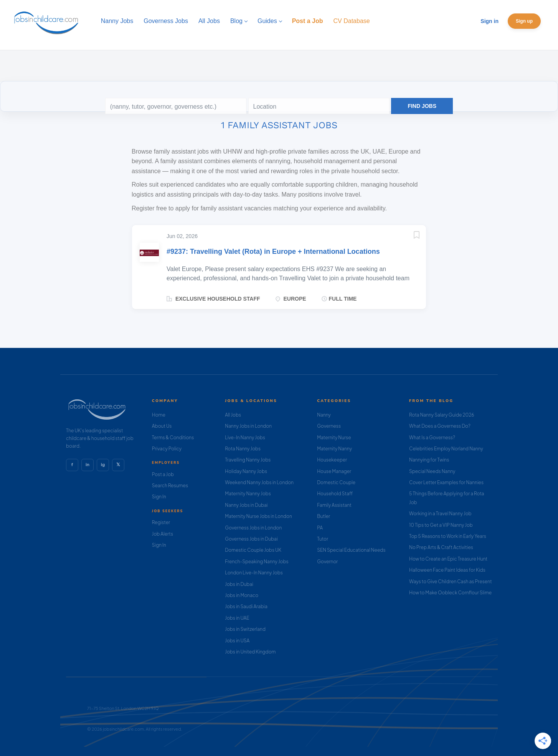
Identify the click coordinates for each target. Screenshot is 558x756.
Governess (329, 426)
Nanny (324, 415)
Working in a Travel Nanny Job (440, 514)
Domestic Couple (336, 482)
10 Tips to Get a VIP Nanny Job (441, 525)
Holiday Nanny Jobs (246, 471)
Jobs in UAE (237, 618)
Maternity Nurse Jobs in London (258, 516)
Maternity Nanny (334, 449)
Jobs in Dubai (239, 584)
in (87, 465)
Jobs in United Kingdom (250, 652)
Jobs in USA (237, 641)
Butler (324, 516)
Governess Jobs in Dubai (251, 539)
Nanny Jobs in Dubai (246, 505)
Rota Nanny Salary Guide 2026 (442, 415)
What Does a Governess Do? (440, 426)
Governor (327, 562)
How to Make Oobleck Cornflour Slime (450, 593)
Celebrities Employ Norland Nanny (446, 449)
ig (103, 465)
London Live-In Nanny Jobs (254, 573)
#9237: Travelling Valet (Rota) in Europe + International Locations (273, 251)
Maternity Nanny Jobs (248, 494)
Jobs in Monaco (242, 595)
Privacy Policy (167, 449)
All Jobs (233, 415)
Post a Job (163, 474)
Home (159, 415)
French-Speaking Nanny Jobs (257, 562)
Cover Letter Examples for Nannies (446, 482)
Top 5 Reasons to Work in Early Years (448, 536)
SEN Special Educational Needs (351, 550)
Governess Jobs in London (253, 528)
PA (320, 528)
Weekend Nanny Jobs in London (259, 482)
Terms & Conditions (173, 438)
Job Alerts (163, 534)
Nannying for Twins (429, 460)
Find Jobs (422, 106)
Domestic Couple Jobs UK (253, 550)
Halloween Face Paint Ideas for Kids (447, 570)
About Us (162, 426)
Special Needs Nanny (432, 471)
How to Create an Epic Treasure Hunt (448, 559)
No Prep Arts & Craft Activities (441, 547)
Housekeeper (332, 460)
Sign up (524, 21)
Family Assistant (334, 505)
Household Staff (335, 494)
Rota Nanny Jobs (243, 449)
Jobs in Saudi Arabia (246, 606)
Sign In (159, 497)
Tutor (323, 539)
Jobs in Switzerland (245, 629)
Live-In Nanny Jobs (245, 438)
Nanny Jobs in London (248, 426)
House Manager (334, 471)
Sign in (489, 21)
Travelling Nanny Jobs (248, 460)
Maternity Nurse (334, 438)
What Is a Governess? (432, 438)
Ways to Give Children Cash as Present (451, 581)
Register (161, 522)
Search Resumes (170, 486)
